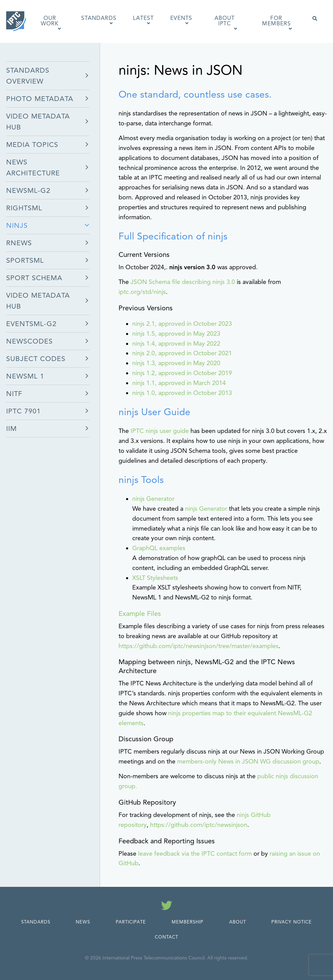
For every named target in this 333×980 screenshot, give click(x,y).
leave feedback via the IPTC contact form (195, 854)
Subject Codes (36, 359)
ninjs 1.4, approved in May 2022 (176, 344)
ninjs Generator (153, 499)
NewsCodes (29, 341)
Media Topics (32, 145)
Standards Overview (28, 76)
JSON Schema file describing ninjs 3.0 (183, 282)
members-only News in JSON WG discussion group (248, 761)
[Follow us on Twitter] (167, 907)
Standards (36, 922)
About (238, 922)
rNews (19, 243)
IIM (11, 429)
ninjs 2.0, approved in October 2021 (182, 353)
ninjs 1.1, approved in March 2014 (179, 383)
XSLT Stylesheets (155, 578)
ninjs (17, 226)
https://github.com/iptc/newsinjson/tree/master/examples (199, 646)
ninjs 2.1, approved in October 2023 (182, 324)
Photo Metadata (40, 99)
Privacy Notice (292, 922)
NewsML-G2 (28, 191)
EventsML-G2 (31, 324)
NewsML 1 (25, 376)
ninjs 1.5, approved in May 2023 (176, 334)
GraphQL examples (159, 548)
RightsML (24, 208)
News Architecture (33, 168)
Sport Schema (34, 278)
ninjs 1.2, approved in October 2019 (182, 373)
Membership (188, 922)
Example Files (140, 614)
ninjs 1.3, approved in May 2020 (176, 363)
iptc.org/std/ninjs (142, 292)
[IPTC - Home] (16, 21)
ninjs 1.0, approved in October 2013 (182, 393)
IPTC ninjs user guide (160, 431)
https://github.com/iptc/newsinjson (199, 825)
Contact (166, 937)
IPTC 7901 (23, 411)
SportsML (25, 260)
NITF (14, 394)
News (83, 922)
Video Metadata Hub (38, 122)
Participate (131, 922)
